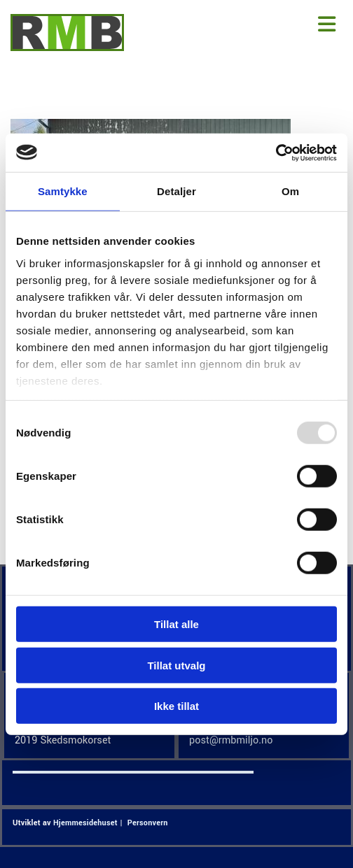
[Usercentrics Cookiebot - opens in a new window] (276, 152)
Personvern (148, 823)
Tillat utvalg (176, 665)
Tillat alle (176, 624)
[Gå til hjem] (67, 48)
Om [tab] (290, 191)
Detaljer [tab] (176, 191)
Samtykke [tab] (63, 191)
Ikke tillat (176, 706)
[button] (250, 25)
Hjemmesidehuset (85, 823)
